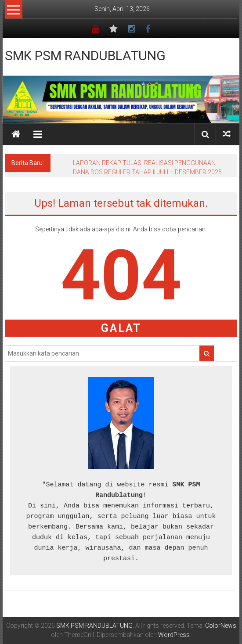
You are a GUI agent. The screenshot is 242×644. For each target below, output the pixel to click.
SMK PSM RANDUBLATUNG (85, 56)
